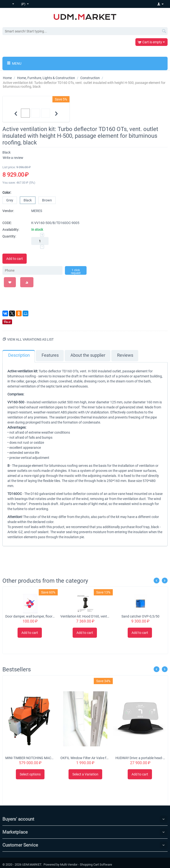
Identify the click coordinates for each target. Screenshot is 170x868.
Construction (90, 78)
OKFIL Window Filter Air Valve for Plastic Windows (85, 758)
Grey (10, 200)
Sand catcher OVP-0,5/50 (140, 616)
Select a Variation (85, 774)
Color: (7, 193)
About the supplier (88, 355)
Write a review (13, 158)
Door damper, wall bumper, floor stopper (30, 616)
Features (50, 355)
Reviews (125, 355)
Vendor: (8, 211)
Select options (30, 774)
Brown (47, 200)
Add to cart (15, 259)
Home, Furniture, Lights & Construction (46, 78)
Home (7, 78)
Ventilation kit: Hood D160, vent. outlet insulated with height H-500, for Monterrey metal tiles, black (85, 616)
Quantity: (9, 236)
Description (19, 355)
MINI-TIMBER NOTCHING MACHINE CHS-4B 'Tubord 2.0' (30, 758)
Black (28, 200)
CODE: (7, 223)
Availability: (11, 230)
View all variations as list (30, 339)
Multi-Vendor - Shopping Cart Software (86, 865)
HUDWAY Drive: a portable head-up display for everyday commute (140, 758)
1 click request (76, 272)
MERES (37, 211)
